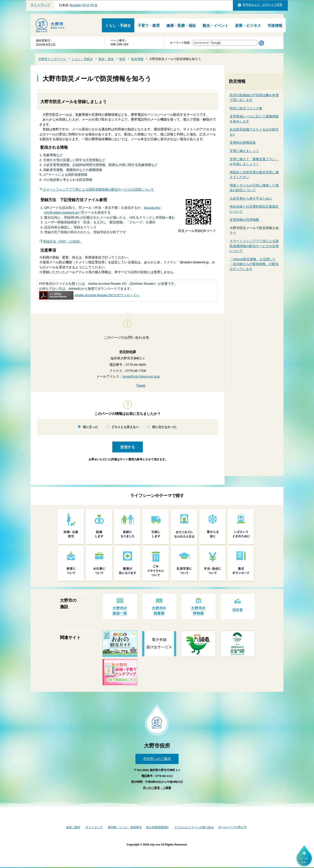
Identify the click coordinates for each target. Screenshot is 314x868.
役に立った (90, 427)
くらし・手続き (118, 26)
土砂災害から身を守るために (251, 198)
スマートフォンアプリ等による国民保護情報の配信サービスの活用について (98, 189)
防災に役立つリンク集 (246, 108)
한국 (86, 5)
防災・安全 (106, 59)
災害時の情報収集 (243, 142)
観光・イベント (216, 26)
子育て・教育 (149, 26)
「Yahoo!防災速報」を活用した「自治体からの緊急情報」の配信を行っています (254, 264)
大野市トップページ (52, 59)
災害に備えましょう (244, 151)
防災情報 (137, 59)
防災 (123, 59)
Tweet (141, 386)
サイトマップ (40, 5)
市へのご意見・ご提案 (157, 788)
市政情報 (275, 26)
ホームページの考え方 (232, 827)
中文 (94, 5)
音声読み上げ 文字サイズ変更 (263, 5)
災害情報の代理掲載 (244, 220)
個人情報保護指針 (157, 827)
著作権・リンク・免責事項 (125, 827)
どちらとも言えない (125, 427)
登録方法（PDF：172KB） (63, 241)
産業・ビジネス (248, 26)
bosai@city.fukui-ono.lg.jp (141, 376)
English (76, 5)
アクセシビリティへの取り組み (194, 827)
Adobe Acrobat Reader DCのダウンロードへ (89, 295)
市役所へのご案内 (157, 759)
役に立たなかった (164, 427)
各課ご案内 (73, 827)
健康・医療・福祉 (181, 26)
